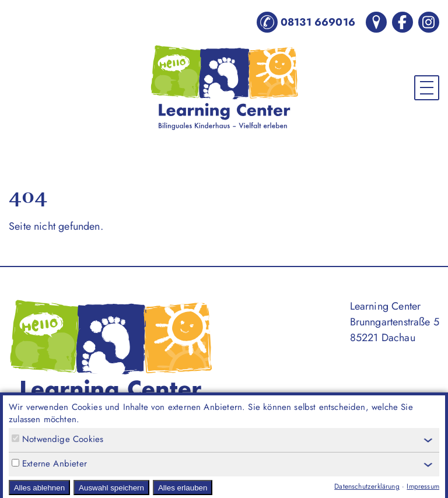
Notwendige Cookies (57, 439)
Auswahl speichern (111, 488)
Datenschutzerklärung (367, 486)
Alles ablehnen (39, 488)
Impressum (423, 486)
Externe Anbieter (49, 464)
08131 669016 (306, 22)
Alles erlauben (183, 488)
